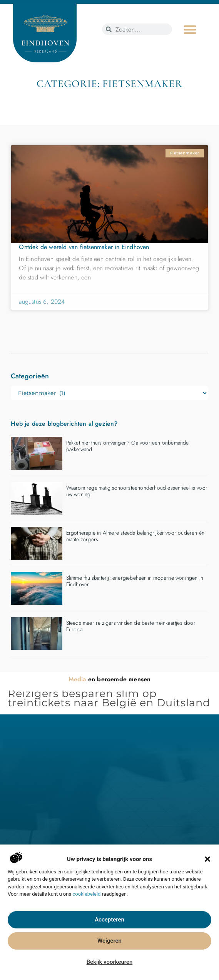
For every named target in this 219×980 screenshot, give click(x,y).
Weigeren (109, 953)
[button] (207, 871)
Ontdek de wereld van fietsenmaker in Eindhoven (84, 247)
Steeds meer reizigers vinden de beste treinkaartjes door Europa (131, 626)
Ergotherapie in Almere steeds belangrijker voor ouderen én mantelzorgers (135, 536)
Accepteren (109, 932)
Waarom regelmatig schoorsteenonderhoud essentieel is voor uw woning (137, 491)
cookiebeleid (86, 906)
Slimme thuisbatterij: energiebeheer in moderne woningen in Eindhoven (135, 581)
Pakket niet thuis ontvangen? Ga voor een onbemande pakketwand (128, 446)
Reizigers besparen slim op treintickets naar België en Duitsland (109, 698)
